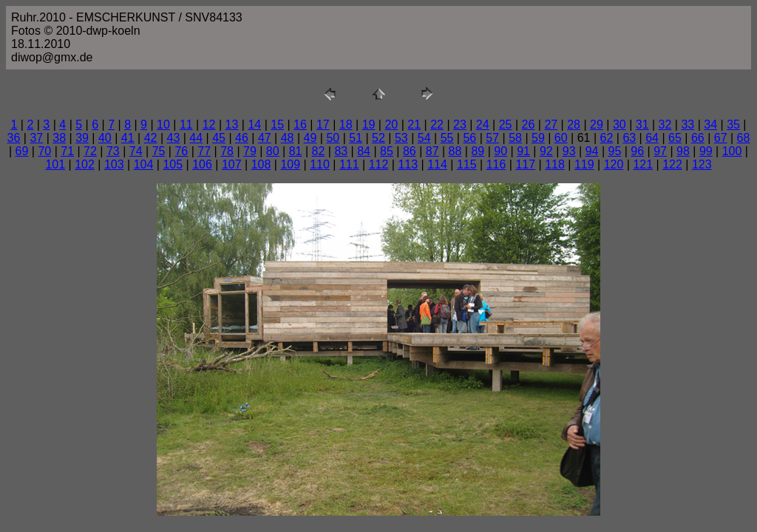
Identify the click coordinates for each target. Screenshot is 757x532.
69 (22, 151)
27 (551, 125)
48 (288, 138)
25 (506, 125)
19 (369, 125)
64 (652, 138)
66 (698, 138)
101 (55, 164)
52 (378, 138)
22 (437, 125)
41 (128, 138)
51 (356, 138)
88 (455, 151)
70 (44, 151)
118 (555, 164)
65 (675, 138)
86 (410, 151)
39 (82, 138)
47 (265, 138)
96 (637, 151)
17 (323, 125)
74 (136, 151)
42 (151, 138)
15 (277, 125)
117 (525, 164)
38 (59, 138)
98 (683, 151)
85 (387, 151)
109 (290, 164)
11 (186, 125)
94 (592, 151)
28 (574, 125)
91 (523, 151)
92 (546, 151)
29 (597, 125)
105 (173, 164)
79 (250, 151)
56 (469, 138)
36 (14, 138)
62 (607, 138)
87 (432, 151)
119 (584, 164)
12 (209, 125)
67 (721, 138)
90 (500, 151)
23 (460, 125)
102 (85, 164)
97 (660, 151)
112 (379, 164)
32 (665, 125)
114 (437, 164)
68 (744, 138)
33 (688, 125)
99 (706, 151)
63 (629, 138)
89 (478, 151)
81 (296, 151)
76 (181, 151)
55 (447, 138)
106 (202, 164)
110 (320, 164)
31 (642, 125)
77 (204, 151)
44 (196, 138)
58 (515, 138)
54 (424, 138)
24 (483, 125)
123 (702, 164)
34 (710, 125)
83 (341, 151)
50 (333, 138)
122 (672, 164)
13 (232, 125)
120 (614, 164)
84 (364, 151)
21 (414, 125)
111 (349, 164)
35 (733, 125)
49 (310, 138)
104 (144, 164)
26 (529, 125)
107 (232, 164)
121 (643, 164)
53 (401, 138)
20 (391, 125)
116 (496, 164)
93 (569, 151)
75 (159, 151)
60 (561, 138)
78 (227, 151)
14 (254, 125)
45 (219, 138)
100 (732, 151)
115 (467, 164)
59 (538, 138)
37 (36, 138)
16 (300, 125)
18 (346, 125)
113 (408, 164)
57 (492, 138)
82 (319, 151)
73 (113, 151)
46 (242, 138)
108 (261, 164)
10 (163, 125)
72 (90, 151)
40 (105, 138)
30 (619, 125)
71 (67, 151)
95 (615, 151)
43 (174, 138)
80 (273, 151)
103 (114, 164)
